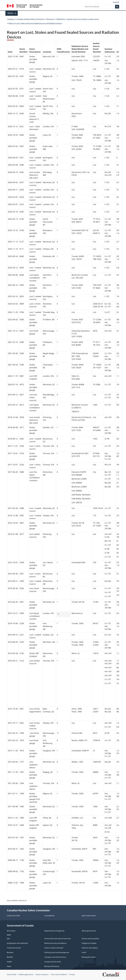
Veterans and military (90, 948)
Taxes (9, 966)
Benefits (10, 957)
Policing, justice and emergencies (57, 952)
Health (9, 962)
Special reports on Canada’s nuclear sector (83, 19)
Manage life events (89, 957)
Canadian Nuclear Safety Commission (31, 19)
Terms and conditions (59, 974)
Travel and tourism (14, 948)
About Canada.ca (42, 974)
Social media (12, 974)
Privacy (72, 974)
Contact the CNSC (13, 916)
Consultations (49, 916)
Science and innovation (90, 939)
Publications (61, 19)
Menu (12, 13)
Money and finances (52, 966)
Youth (84, 952)
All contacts (11, 931)
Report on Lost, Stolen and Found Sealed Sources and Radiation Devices (35, 23)
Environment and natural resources (58, 939)
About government (89, 931)
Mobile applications (26, 974)
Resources (50, 19)
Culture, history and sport (54, 948)
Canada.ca (11, 19)
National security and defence (55, 943)
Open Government (89, 916)
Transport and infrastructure (55, 957)
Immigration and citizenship (17, 943)
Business (10, 952)
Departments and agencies (54, 931)
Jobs (8, 939)
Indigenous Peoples (89, 943)
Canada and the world (53, 962)
